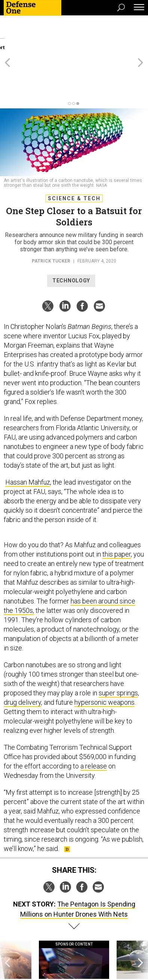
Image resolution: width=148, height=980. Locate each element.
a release (94, 726)
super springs (118, 652)
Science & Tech (74, 158)
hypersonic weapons (104, 662)
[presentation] (7, 927)
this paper (117, 514)
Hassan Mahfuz (28, 442)
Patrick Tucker (51, 221)
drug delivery (22, 662)
